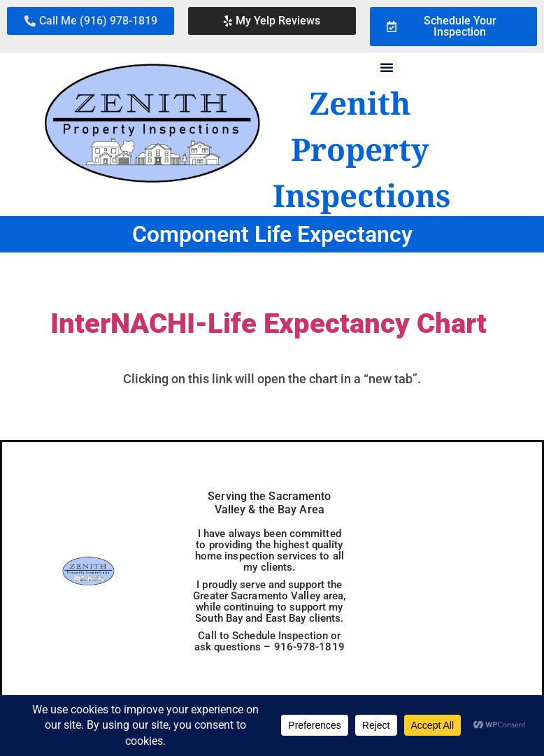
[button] (91, 21)
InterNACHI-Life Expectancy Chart (269, 323)
